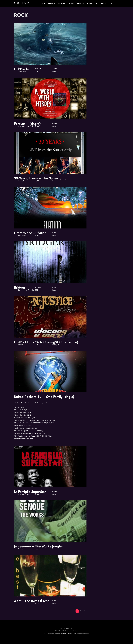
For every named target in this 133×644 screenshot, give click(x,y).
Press (90, 3)
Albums (51, 3)
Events (71, 3)
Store (104, 3)
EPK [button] (111, 3)
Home (43, 3)
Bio (97, 3)
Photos (81, 3)
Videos (62, 3)
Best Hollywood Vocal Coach (69, 634)
